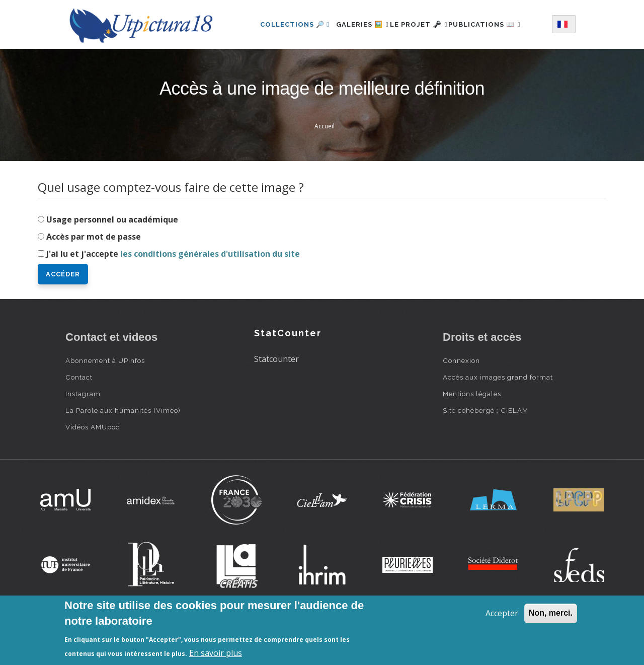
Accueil (325, 165)
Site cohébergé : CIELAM (486, 450)
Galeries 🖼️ (356, 22)
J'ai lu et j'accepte (173, 293)
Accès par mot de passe (94, 276)
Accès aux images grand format (498, 416)
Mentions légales (472, 433)
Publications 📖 (285, 66)
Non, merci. (551, 613)
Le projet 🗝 (423, 22)
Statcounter (276, 398)
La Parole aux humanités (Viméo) (123, 450)
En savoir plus (216, 653)
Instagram (83, 433)
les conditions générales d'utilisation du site (210, 293)
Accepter (502, 613)
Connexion (461, 400)
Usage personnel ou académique (112, 259)
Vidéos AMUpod (93, 466)
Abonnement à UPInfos (105, 400)
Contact (79, 416)
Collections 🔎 (283, 22)
